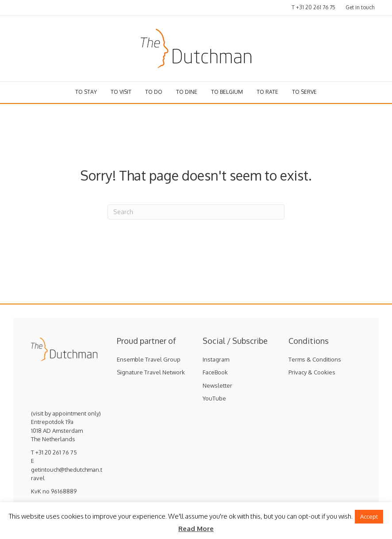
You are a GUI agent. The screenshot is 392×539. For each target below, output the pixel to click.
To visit (121, 92)
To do (154, 92)
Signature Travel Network (151, 372)
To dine (187, 92)
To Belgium (227, 92)
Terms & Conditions (315, 359)
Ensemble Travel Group (149, 359)
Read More (196, 529)
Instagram (216, 359)
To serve (304, 92)
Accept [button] (369, 516)
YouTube (214, 398)
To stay (86, 92)
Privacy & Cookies (312, 372)
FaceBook (215, 372)
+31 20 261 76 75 (56, 452)
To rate (267, 92)
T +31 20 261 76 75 (313, 7)
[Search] (196, 212)
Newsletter (217, 385)
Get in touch (360, 7)
